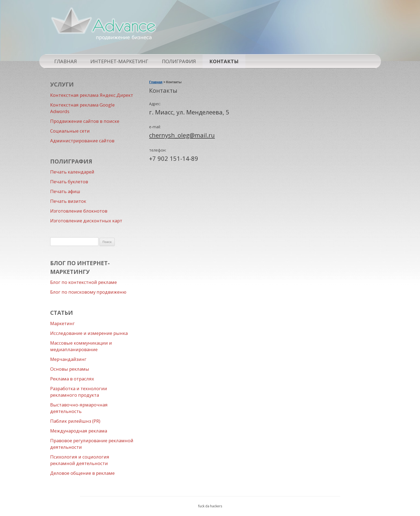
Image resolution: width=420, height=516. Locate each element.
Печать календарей (72, 172)
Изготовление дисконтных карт (86, 221)
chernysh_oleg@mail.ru (182, 135)
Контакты (224, 61)
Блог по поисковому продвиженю (88, 292)
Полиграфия (179, 61)
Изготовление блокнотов (79, 211)
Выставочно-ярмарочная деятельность (79, 408)
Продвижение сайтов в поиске (85, 121)
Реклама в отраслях (72, 379)
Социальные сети (70, 131)
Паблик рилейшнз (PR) (75, 421)
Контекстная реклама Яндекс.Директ (92, 95)
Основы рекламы (70, 369)
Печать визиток (68, 201)
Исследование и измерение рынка (89, 333)
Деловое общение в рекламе (82, 473)
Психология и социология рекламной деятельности (80, 460)
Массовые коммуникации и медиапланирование (81, 346)
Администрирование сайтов (82, 141)
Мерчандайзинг (68, 359)
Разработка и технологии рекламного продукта (79, 392)
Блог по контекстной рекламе (84, 282)
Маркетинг (62, 323)
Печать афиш (65, 191)
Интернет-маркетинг (119, 61)
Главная (65, 61)
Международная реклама (79, 431)
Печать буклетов (69, 182)
